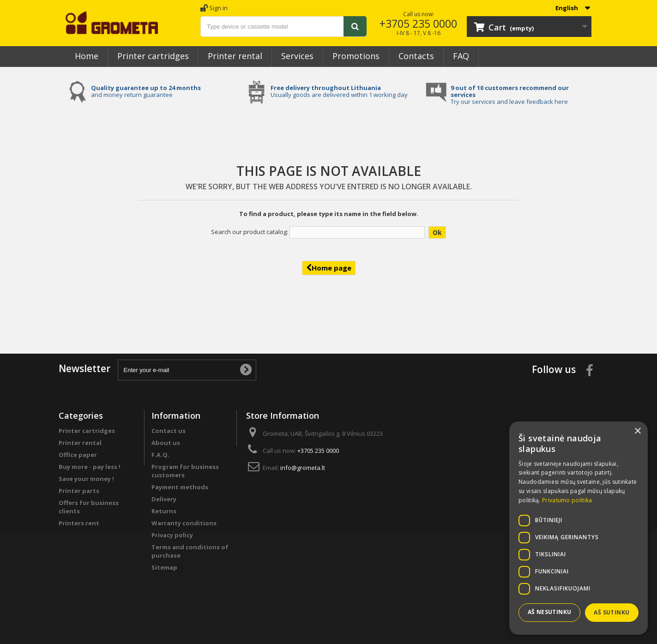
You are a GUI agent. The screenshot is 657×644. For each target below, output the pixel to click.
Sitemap (164, 567)
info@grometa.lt (303, 468)
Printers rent (79, 523)
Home (87, 56)
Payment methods (180, 487)
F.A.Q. (160, 455)
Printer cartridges (153, 56)
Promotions (356, 56)
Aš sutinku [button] (612, 612)
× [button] (637, 431)
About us (166, 443)
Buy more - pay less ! (90, 467)
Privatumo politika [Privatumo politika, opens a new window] (567, 500)
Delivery (164, 499)
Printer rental (235, 56)
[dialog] (579, 528)
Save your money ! (86, 479)
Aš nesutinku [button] (550, 612)
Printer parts (79, 491)
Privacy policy (172, 535)
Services (297, 56)
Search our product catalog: (250, 232)
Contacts (416, 56)
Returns (164, 511)
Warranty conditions (184, 523)
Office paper (78, 455)
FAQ (461, 56)
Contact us (169, 431)
